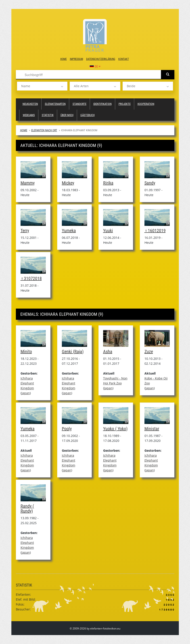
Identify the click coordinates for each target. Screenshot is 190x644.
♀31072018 (31, 278)
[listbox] (42, 86)
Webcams (29, 115)
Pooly (67, 429)
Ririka (108, 183)
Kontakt (124, 59)
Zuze (149, 352)
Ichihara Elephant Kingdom (27, 383)
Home (64, 59)
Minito (26, 352)
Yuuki (108, 231)
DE (95, 66)
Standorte (79, 104)
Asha (108, 352)
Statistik (48, 115)
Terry (25, 231)
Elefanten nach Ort (44, 130)
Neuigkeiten (30, 104)
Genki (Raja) (73, 352)
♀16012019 (155, 231)
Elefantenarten (55, 104)
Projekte (125, 104)
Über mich (67, 115)
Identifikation (102, 104)
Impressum (76, 59)
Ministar (152, 429)
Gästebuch (88, 115)
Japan (26, 393)
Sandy (150, 183)
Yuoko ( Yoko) (115, 429)
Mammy (28, 183)
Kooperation (146, 104)
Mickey (68, 183)
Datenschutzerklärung (101, 59)
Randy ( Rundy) (27, 508)
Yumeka (69, 231)
